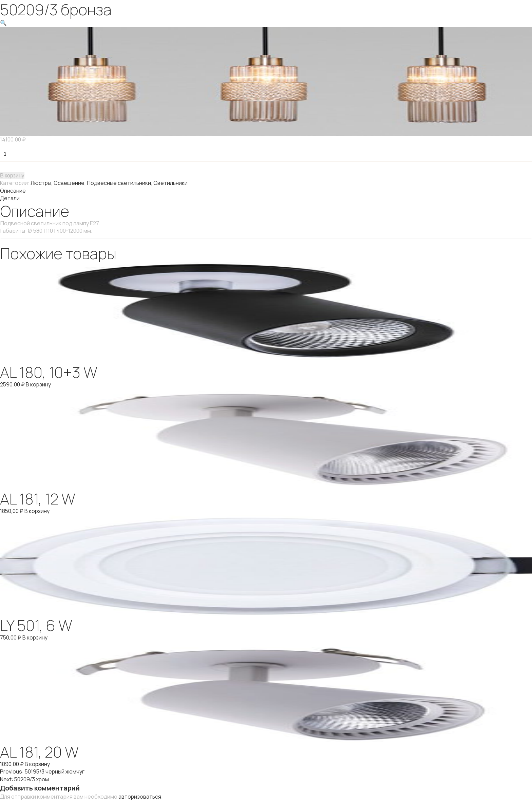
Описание (13, 190)
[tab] (266, 190)
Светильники (171, 183)
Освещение (69, 183)
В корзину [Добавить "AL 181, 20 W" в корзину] (37, 762)
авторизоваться (140, 794)
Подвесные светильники (119, 183)
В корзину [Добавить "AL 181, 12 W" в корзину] (37, 510)
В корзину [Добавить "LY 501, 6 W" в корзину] (35, 636)
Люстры (41, 183)
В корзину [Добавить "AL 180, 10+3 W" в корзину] (39, 383)
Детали (10, 197)
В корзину (12, 175)
